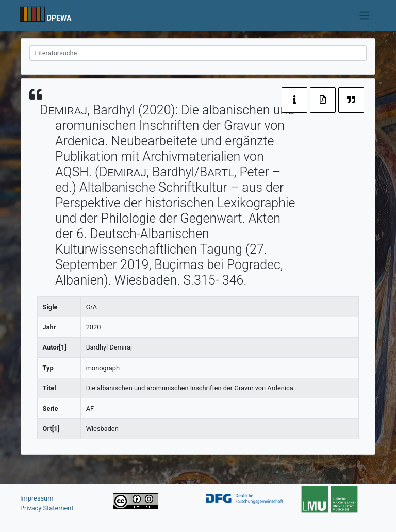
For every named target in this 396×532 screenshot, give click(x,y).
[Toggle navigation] (365, 15)
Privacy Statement (47, 508)
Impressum (37, 498)
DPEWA (59, 18)
